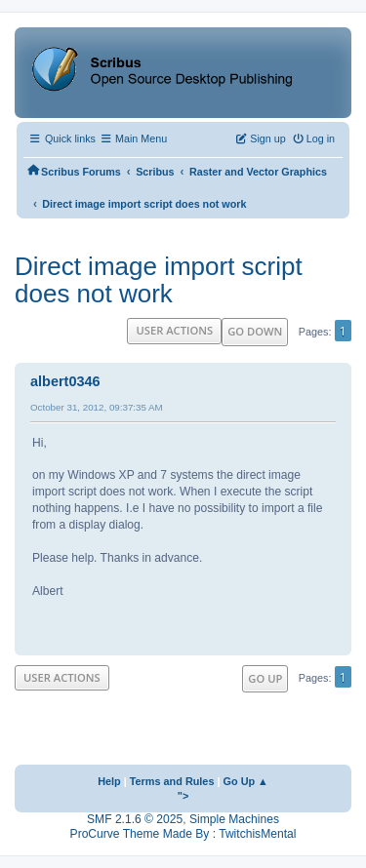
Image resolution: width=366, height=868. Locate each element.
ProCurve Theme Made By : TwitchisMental (183, 834)
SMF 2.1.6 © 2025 (135, 819)
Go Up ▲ (246, 781)
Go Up (265, 678)
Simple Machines (234, 819)
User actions (174, 330)
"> (183, 796)
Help (109, 781)
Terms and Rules (172, 781)
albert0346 (65, 381)
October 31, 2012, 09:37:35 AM (97, 407)
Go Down (255, 331)
